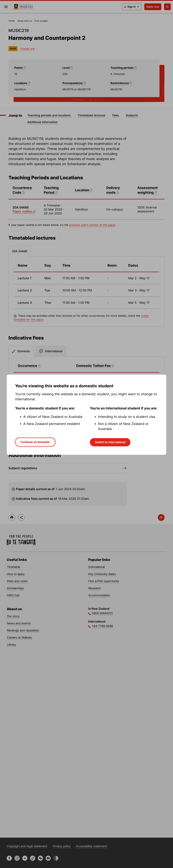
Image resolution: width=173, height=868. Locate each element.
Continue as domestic (35, 442)
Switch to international (110, 442)
